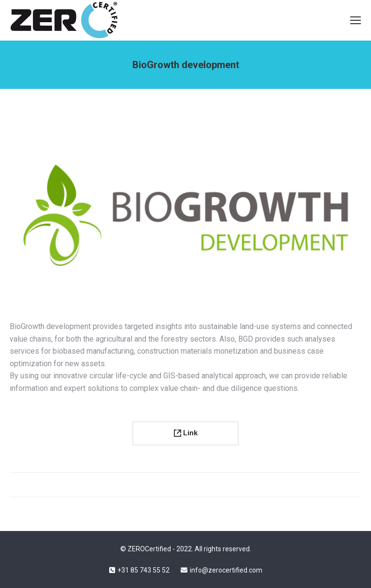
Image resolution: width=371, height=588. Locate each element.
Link (186, 433)
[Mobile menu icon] (356, 20)
